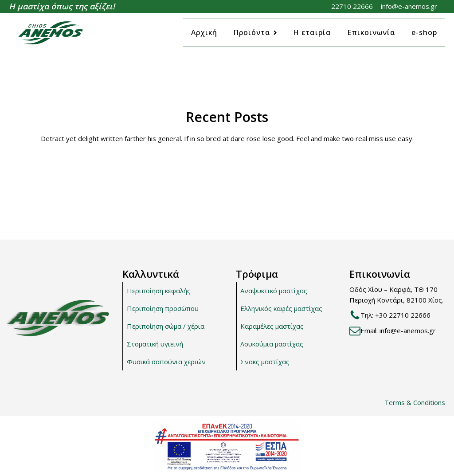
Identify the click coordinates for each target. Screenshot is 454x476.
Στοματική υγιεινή (155, 344)
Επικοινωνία (371, 32)
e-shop (424, 32)
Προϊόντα (255, 32)
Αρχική (204, 32)
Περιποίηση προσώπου (163, 308)
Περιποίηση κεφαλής (159, 291)
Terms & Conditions (415, 402)
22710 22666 (352, 6)
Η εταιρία (312, 32)
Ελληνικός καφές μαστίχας (281, 308)
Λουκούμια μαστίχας (272, 344)
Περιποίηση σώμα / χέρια (166, 326)
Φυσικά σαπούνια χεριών (166, 362)
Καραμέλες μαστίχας (272, 326)
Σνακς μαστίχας (265, 362)
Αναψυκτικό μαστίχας (274, 291)
